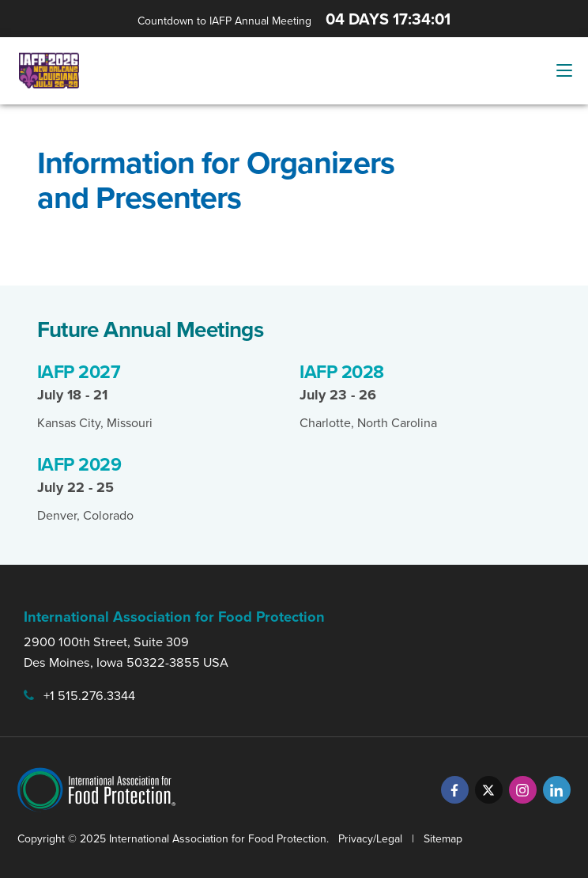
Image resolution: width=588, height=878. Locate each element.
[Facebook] (455, 790)
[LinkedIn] (557, 790)
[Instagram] (523, 790)
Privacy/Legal (370, 839)
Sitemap (443, 839)
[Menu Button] (564, 70)
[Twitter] (489, 790)
